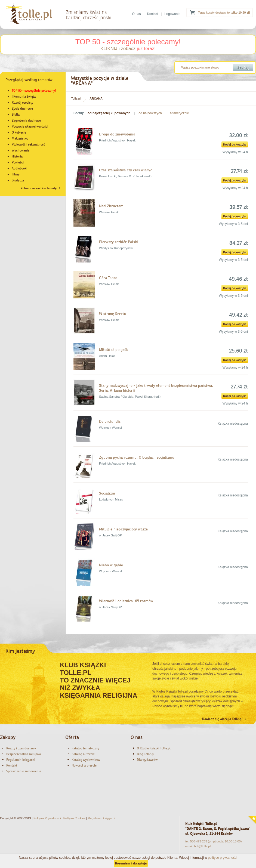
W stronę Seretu (113, 314)
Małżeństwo (20, 138)
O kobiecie (19, 132)
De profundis (110, 421)
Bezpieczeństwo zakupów (24, 754)
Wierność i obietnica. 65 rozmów (126, 601)
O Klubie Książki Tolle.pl (154, 748)
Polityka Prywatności (47, 818)
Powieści (18, 162)
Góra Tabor (108, 278)
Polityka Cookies (74, 818)
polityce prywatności (222, 858)
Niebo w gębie (111, 565)
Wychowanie (21, 150)
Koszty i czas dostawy (21, 748)
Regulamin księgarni (21, 760)
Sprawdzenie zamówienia (24, 771)
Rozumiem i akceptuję (131, 863)
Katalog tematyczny (85, 748)
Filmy (16, 174)
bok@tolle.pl (202, 846)
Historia (17, 156)
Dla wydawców (147, 760)
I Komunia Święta (24, 97)
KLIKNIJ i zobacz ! (128, 49)
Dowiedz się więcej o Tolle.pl (224, 719)
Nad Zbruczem (111, 206)
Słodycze (18, 180)
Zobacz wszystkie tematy (40, 188)
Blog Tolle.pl (146, 754)
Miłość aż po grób (114, 350)
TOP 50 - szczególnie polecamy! (128, 42)
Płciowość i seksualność (28, 144)
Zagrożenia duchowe (26, 121)
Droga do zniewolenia (117, 134)
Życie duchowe (22, 109)
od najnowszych (150, 113)
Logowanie (172, 14)
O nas (137, 14)
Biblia (16, 115)
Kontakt (153, 14)
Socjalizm (107, 493)
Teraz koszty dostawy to (224, 13)
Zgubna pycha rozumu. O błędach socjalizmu (137, 457)
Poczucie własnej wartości (30, 126)
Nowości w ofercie (84, 765)
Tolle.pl (76, 98)
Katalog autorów (83, 754)
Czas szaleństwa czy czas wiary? (125, 170)
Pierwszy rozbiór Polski (118, 242)
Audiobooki (19, 168)
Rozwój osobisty (22, 103)
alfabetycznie (179, 113)
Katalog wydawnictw (86, 760)
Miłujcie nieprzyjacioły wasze (123, 529)
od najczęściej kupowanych (109, 113)
